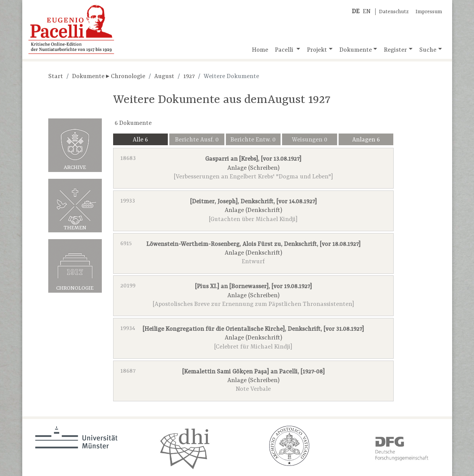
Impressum (429, 12)
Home (260, 50)
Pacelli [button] (285, 50)
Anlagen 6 (366, 140)
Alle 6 (140, 140)
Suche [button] (428, 50)
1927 (189, 77)
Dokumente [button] (356, 50)
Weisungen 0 (310, 140)
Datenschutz (394, 12)
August (164, 77)
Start (56, 77)
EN (367, 12)
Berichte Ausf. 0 (197, 140)
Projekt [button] (317, 50)
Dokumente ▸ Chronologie (109, 77)
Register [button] (395, 50)
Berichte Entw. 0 (253, 140)
